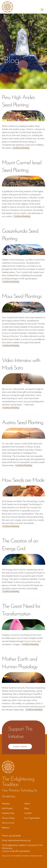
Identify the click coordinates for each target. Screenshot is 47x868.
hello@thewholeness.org (19, 840)
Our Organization (32, 818)
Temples (6, 804)
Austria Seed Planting (22, 423)
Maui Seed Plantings (22, 297)
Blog (27, 808)
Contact (28, 813)
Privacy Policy (8, 818)
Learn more (20, 746)
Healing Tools (8, 813)
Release (6, 828)
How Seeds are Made (23, 480)
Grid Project (7, 808)
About (27, 804)
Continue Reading (21, 148)
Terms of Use (8, 823)
